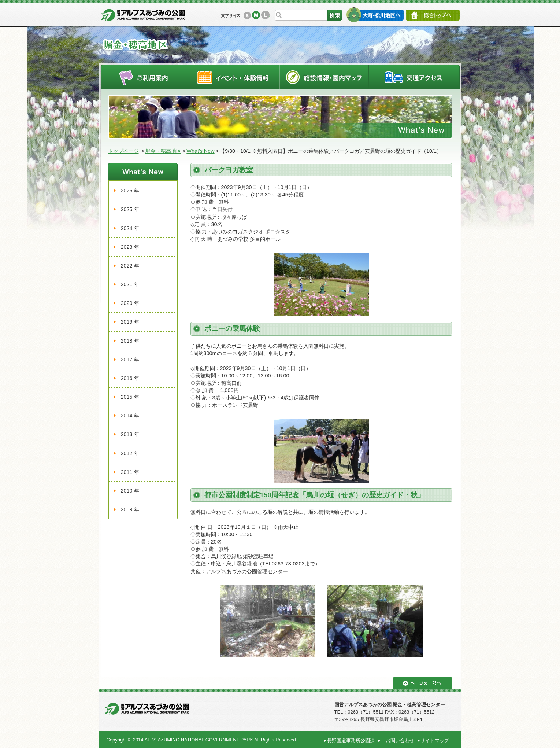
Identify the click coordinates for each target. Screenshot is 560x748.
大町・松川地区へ (375, 15)
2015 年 (130, 397)
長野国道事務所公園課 (351, 740)
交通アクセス (415, 77)
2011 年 (130, 472)
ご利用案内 (145, 77)
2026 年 (130, 191)
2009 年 (130, 509)
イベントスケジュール (235, 77)
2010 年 (130, 491)
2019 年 (130, 322)
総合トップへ (433, 15)
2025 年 (130, 209)
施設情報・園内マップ (324, 77)
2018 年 (130, 341)
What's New (200, 151)
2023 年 (130, 247)
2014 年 (130, 416)
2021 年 (130, 284)
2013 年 (130, 434)
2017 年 (130, 360)
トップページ (123, 151)
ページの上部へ (422, 683)
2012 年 (130, 453)
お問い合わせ (400, 740)
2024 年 (130, 228)
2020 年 (130, 303)
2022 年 (130, 266)
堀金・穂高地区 (163, 151)
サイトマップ (435, 740)
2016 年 (130, 378)
